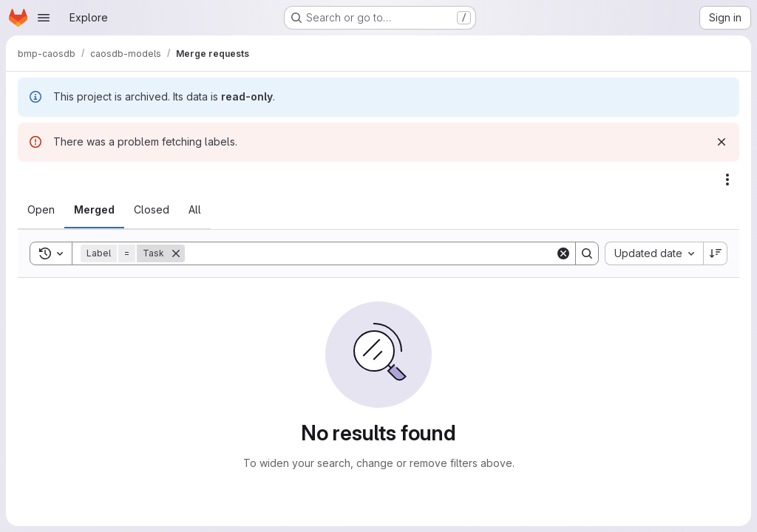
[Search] (370, 253)
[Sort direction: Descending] (716, 253)
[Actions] (727, 180)
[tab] (41, 210)
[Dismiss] (722, 142)
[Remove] (176, 253)
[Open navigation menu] (44, 18)
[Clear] (563, 253)
